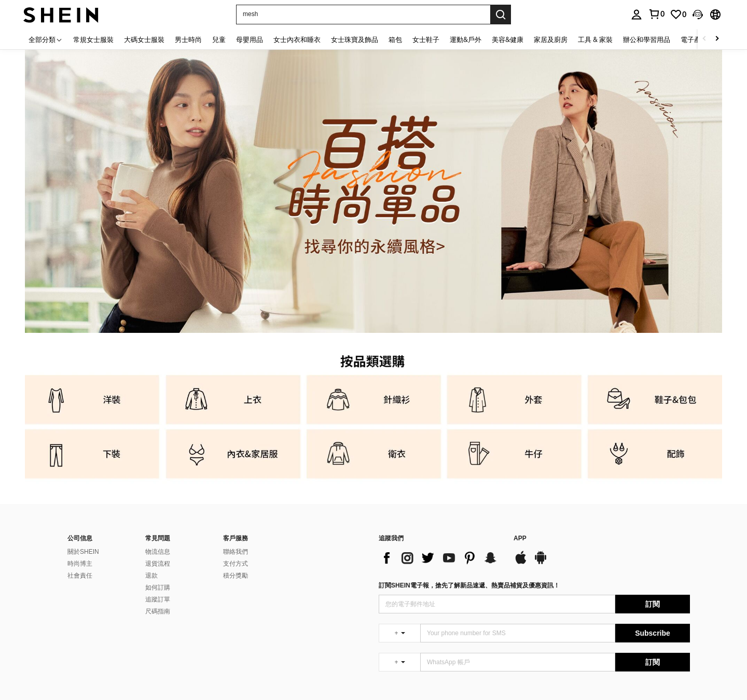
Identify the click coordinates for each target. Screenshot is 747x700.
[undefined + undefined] (399, 633)
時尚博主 (80, 564)
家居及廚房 (551, 39)
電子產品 (694, 39)
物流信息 (158, 552)
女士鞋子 (426, 39)
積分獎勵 (236, 576)
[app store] (521, 563)
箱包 (395, 39)
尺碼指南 (158, 611)
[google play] (541, 563)
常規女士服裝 (93, 39)
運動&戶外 (466, 39)
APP (520, 538)
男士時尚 (188, 39)
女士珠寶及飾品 (355, 39)
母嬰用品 (250, 39)
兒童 (219, 39)
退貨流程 (158, 564)
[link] (678, 15)
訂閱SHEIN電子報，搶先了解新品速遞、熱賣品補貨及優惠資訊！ (469, 585)
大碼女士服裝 (144, 39)
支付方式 (236, 564)
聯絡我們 (236, 552)
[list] (441, 558)
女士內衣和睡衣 (297, 39)
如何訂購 (158, 587)
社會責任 (80, 576)
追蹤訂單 (158, 599)
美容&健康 (508, 39)
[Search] (501, 15)
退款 (151, 576)
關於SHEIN (83, 552)
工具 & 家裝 (595, 39)
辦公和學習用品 (647, 39)
